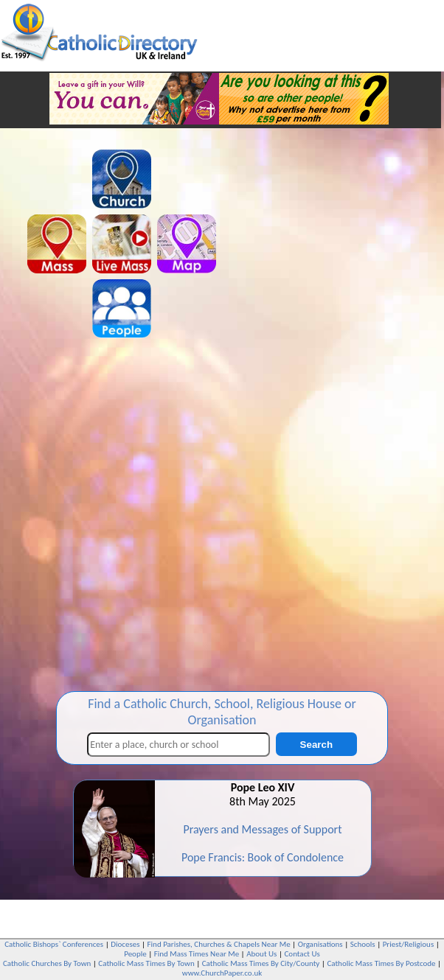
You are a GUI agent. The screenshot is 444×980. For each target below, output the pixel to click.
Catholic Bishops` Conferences (54, 944)
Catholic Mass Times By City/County (261, 963)
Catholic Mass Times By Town (146, 963)
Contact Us (302, 954)
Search (316, 745)
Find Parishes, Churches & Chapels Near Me (219, 944)
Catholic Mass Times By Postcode (381, 963)
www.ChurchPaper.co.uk (222, 973)
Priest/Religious (409, 944)
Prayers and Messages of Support (262, 829)
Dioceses (125, 944)
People (135, 954)
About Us (261, 954)
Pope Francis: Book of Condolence (263, 857)
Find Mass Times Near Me (197, 954)
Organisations (320, 944)
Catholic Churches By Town (47, 963)
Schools (363, 944)
